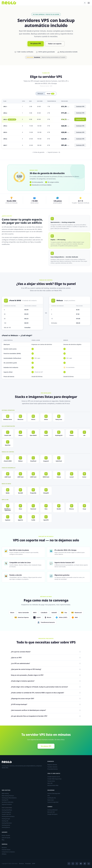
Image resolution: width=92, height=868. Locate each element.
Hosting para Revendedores (9, 798)
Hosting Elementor (7, 823)
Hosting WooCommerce (8, 816)
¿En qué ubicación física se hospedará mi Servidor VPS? (46, 716)
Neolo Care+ (51, 800)
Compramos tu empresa (8, 852)
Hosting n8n (5, 821)
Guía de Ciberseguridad (54, 793)
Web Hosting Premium (8, 796)
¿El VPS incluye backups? (46, 704)
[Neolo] (9, 3)
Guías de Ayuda (6, 838)
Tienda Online (51, 781)
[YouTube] (81, 864)
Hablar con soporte (55, 44)
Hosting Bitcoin (6, 827)
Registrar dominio (52, 765)
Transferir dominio (52, 767)
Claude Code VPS (6, 814)
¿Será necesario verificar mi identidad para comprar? (46, 710)
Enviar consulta (6, 835)
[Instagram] (73, 864)
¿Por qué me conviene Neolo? (46, 652)
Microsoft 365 (51, 812)
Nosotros (4, 847)
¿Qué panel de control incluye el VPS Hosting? (46, 669)
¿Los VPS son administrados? (46, 663)
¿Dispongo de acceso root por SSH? (46, 699)
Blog (3, 840)
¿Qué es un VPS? (46, 658)
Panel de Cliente (6, 850)
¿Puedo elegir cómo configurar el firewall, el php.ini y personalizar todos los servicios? (46, 687)
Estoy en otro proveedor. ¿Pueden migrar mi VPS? (46, 675)
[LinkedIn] (89, 864)
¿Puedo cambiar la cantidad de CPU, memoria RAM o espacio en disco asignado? (46, 693)
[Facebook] (69, 864)
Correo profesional (52, 810)
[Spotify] (85, 864)
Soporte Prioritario (7, 804)
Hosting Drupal (6, 819)
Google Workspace (52, 814)
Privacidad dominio (53, 769)
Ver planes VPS (36, 43)
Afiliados (4, 854)
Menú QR (50, 783)
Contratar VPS (80, 106)
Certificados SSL (52, 798)
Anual (51, 94)
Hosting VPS (5, 800)
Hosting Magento (6, 812)
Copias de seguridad (53, 802)
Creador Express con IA (54, 777)
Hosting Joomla (6, 825)
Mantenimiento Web (53, 785)
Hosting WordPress (7, 810)
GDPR (34, 864)
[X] (77, 864)
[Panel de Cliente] (85, 3)
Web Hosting (5, 793)
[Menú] (89, 3)
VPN (49, 796)
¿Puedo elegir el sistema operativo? (46, 681)
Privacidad (28, 864)
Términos (21, 864)
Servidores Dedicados (8, 802)
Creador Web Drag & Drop (54, 779)
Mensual (40, 94)
